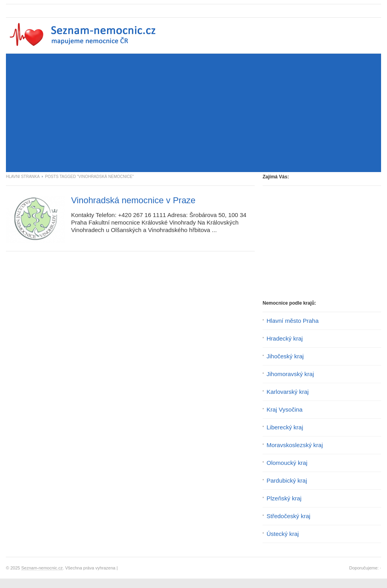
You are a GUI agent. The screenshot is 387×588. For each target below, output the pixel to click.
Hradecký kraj (285, 338)
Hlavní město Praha (293, 321)
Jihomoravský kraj (290, 374)
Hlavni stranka (23, 177)
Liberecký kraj (285, 427)
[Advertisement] (98, 115)
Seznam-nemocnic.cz (42, 568)
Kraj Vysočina (285, 409)
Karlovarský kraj (288, 392)
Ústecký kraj (283, 534)
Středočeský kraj (288, 516)
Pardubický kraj (287, 480)
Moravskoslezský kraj (295, 445)
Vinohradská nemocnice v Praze (133, 200)
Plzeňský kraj (284, 498)
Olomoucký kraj (287, 463)
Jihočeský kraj (285, 356)
